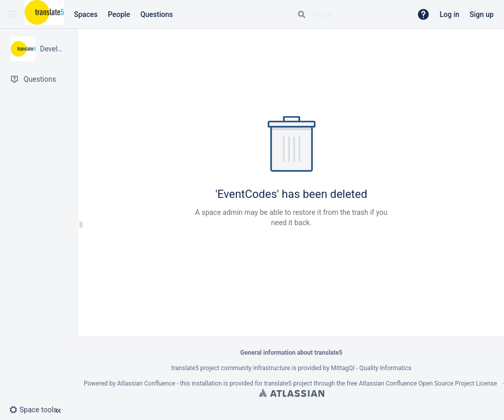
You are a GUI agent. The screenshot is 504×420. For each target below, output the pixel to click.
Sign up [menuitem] (482, 14)
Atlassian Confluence (146, 384)
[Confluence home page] (44, 14)
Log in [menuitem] (450, 14)
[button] (12, 14)
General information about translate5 (292, 353)
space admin (222, 212)
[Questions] (39, 79)
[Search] (302, 14)
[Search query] (350, 14)
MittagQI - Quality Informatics (371, 368)
